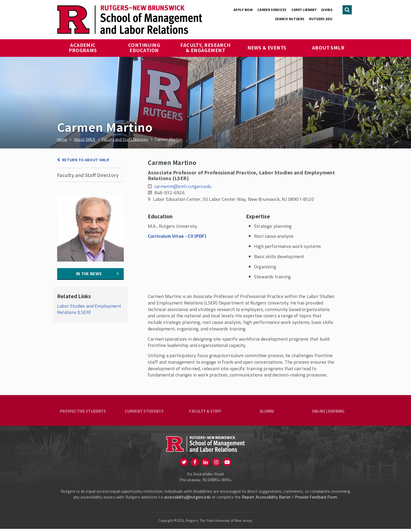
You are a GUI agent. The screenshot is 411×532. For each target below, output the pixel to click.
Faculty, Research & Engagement (206, 47)
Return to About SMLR (86, 160)
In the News (89, 274)
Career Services (272, 10)
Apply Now (243, 10)
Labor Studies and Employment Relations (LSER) (89, 309)
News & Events (267, 47)
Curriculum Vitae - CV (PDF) (177, 236)
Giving (327, 10)
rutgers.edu (321, 19)
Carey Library (304, 10)
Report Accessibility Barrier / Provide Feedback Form (290, 500)
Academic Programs (83, 47)
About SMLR (328, 47)
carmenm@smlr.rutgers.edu (183, 186)
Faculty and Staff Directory (88, 175)
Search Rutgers (290, 19)
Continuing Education (145, 47)
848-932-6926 (170, 193)
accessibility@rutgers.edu (187, 500)
